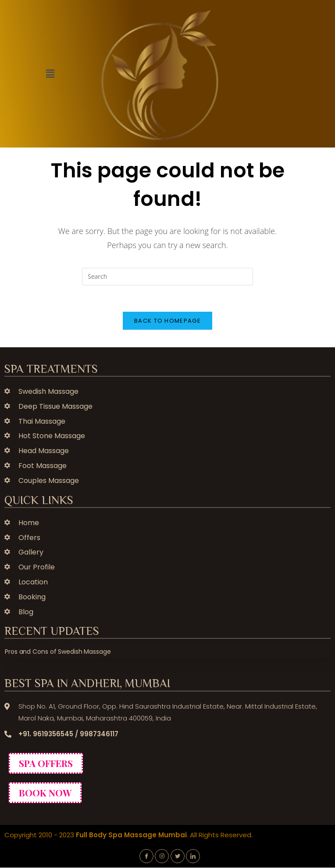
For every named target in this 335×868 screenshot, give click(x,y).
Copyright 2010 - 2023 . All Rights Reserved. (128, 835)
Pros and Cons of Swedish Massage (58, 652)
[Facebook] (146, 856)
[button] (50, 74)
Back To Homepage (167, 321)
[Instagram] (162, 856)
